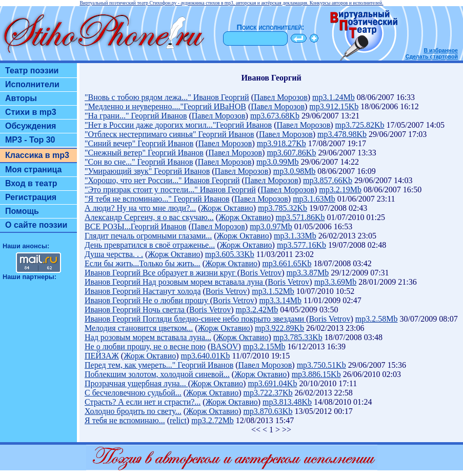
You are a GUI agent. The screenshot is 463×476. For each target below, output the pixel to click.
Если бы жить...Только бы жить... (143, 263)
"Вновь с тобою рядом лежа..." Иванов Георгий (167, 97)
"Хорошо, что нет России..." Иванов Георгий (162, 180)
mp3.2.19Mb (340, 190)
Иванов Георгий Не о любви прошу (147, 300)
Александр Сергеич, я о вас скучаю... (149, 217)
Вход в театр (31, 183)
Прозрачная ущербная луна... (136, 383)
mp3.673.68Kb (275, 116)
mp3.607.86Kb (291, 153)
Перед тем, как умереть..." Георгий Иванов (159, 365)
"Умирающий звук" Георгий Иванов (147, 171)
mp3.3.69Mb (336, 282)
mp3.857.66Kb (328, 180)
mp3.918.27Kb (281, 143)
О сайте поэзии (36, 225)
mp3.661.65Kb (287, 263)
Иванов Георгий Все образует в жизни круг (161, 273)
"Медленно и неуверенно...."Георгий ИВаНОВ (165, 106)
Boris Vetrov (261, 273)
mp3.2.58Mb (377, 319)
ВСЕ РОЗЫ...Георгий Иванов (136, 226)
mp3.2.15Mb (264, 346)
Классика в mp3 (37, 155)
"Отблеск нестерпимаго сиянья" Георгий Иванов (169, 134)
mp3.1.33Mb (295, 236)
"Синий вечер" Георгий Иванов (139, 143)
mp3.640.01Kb (206, 356)
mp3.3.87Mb (308, 273)
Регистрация (31, 197)
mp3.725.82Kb (360, 125)
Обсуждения (31, 126)
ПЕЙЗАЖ (102, 356)
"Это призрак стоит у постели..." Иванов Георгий (170, 190)
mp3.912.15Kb (334, 106)
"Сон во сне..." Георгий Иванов (139, 162)
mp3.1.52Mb (273, 291)
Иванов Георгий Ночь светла (136, 310)
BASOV (224, 346)
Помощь (22, 211)
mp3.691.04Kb (272, 383)
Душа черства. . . (114, 254)
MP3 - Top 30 (30, 140)
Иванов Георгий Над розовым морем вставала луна (175, 282)
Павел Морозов (281, 97)
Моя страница (34, 170)
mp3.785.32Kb (283, 208)
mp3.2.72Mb (213, 420)
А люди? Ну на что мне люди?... (140, 208)
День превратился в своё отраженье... (150, 245)
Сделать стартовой (432, 56)
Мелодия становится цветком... (139, 328)
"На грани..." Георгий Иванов (136, 116)
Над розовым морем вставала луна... (148, 337)
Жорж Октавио (227, 208)
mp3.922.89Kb (279, 328)
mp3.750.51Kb (321, 365)
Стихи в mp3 (31, 112)
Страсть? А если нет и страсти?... (143, 402)
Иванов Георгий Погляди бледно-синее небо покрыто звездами (195, 319)
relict (178, 420)
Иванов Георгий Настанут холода (143, 291)
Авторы (21, 98)
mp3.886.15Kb (316, 374)
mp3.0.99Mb (278, 162)
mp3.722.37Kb (268, 393)
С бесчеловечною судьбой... (133, 393)
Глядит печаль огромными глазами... (148, 236)
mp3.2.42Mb (257, 310)
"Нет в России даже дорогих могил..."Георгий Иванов (178, 125)
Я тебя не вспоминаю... (125, 420)
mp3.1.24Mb (334, 97)
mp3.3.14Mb (280, 300)
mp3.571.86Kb (300, 217)
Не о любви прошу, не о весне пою (145, 346)
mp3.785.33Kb (298, 337)
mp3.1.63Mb (314, 199)
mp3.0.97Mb (271, 226)
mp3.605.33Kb (230, 254)
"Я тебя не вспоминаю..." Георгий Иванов (157, 199)
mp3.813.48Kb (287, 402)
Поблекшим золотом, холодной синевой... (157, 374)
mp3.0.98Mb (295, 171)
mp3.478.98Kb (342, 134)
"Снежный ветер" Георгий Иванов (144, 153)
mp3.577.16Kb (301, 245)
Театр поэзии (32, 71)
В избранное (441, 50)
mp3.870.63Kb (268, 411)
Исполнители (32, 84)
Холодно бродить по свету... (133, 411)
